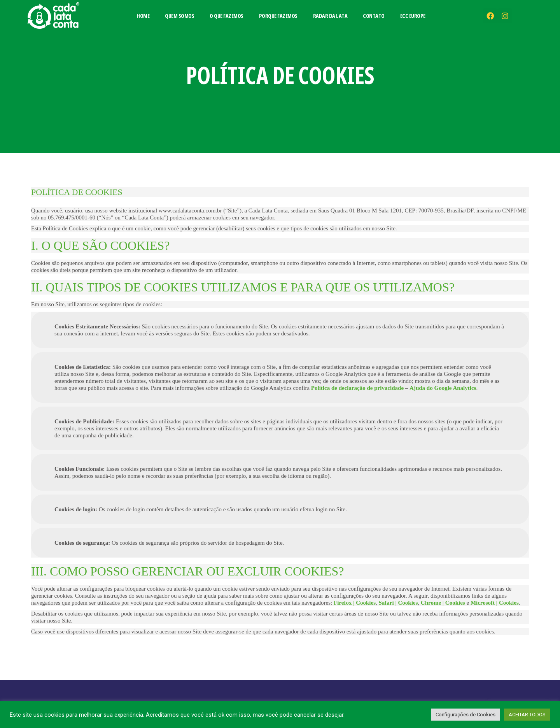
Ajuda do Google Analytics (443, 388)
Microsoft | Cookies (495, 603)
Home (143, 16)
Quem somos (179, 16)
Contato (374, 16)
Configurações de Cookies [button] (465, 715)
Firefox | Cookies (355, 603)
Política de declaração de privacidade (357, 388)
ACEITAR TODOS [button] (527, 715)
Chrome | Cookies (443, 603)
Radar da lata (330, 16)
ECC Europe (413, 16)
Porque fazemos (278, 16)
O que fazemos (227, 16)
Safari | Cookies (398, 603)
